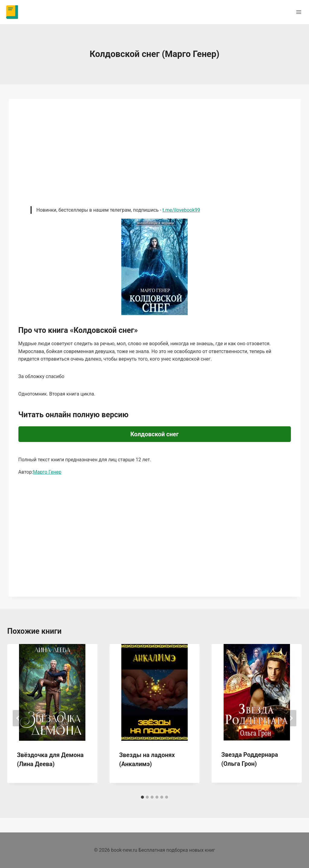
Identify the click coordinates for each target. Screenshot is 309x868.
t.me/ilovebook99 (181, 210)
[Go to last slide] (18, 718)
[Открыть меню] (299, 12)
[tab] (142, 797)
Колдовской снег (154, 434)
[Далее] (291, 718)
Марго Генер (47, 472)
